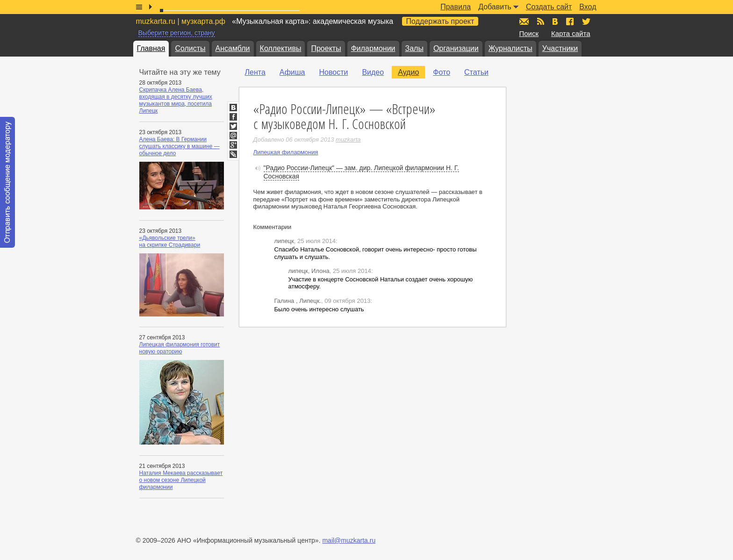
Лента (255, 72)
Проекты (326, 48)
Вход (588, 7)
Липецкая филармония (286, 152)
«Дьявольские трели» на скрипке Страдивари (170, 241)
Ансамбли (233, 48)
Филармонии (373, 48)
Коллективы (281, 48)
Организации (456, 48)
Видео (373, 72)
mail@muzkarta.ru (349, 540)
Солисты (190, 48)
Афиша (292, 72)
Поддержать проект (440, 21)
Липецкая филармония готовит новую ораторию (180, 348)
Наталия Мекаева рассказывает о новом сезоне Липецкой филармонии (181, 480)
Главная (151, 48)
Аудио (408, 72)
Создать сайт (549, 7)
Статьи (476, 72)
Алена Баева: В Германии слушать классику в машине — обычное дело (180, 146)
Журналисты (510, 48)
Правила (456, 7)
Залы (414, 48)
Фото (442, 72)
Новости (333, 72)
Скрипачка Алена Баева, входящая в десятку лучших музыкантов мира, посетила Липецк (176, 100)
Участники (560, 48)
